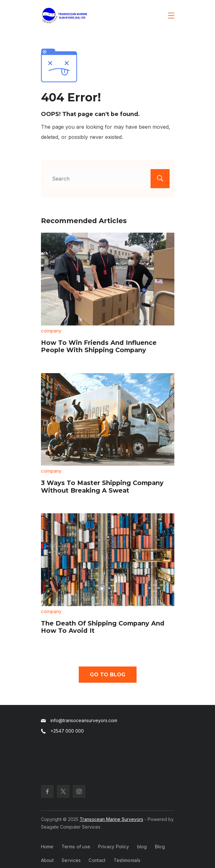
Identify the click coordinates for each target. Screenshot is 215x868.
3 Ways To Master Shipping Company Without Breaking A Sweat (102, 487)
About (47, 860)
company (51, 331)
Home (47, 847)
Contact (97, 860)
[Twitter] (63, 791)
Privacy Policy (114, 847)
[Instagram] (79, 791)
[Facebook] (47, 791)
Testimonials (127, 860)
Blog (160, 847)
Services (71, 860)
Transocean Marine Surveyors (111, 819)
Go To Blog (108, 675)
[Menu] (171, 16)
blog (142, 847)
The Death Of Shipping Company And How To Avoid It (103, 627)
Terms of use (76, 847)
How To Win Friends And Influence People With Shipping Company (99, 346)
